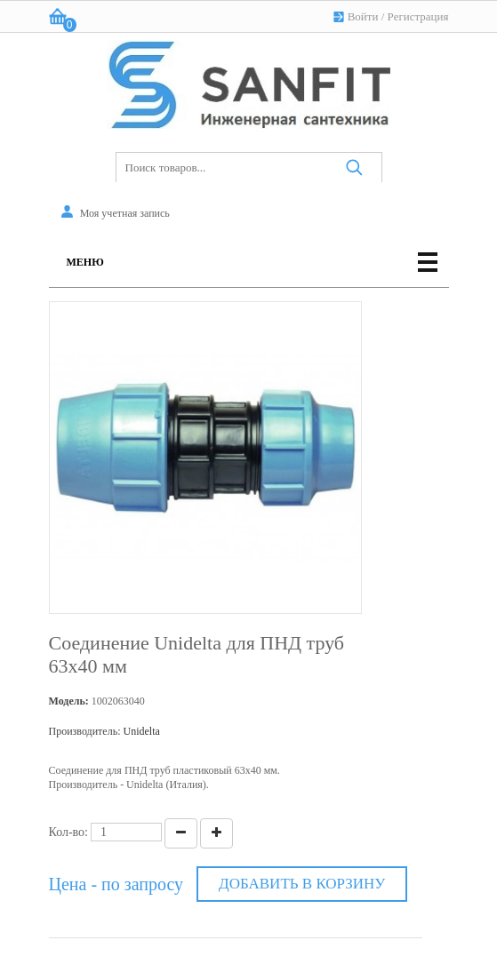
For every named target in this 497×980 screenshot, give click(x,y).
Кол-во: (69, 832)
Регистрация (418, 16)
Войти (363, 16)
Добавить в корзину (302, 884)
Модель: (69, 701)
